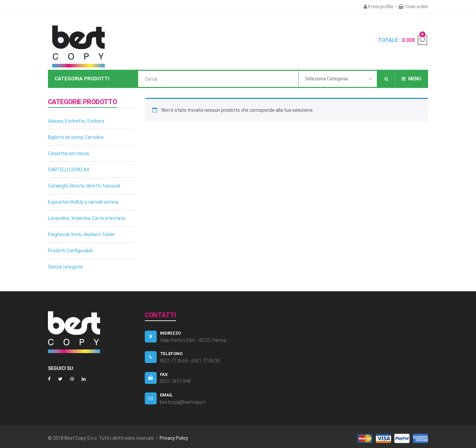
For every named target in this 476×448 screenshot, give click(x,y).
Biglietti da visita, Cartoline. (76, 137)
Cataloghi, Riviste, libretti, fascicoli (84, 186)
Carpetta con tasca (68, 153)
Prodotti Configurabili (70, 251)
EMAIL (167, 395)
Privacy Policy (174, 438)
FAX (164, 374)
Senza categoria (65, 267)
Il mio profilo (381, 7)
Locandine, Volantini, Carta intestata (86, 218)
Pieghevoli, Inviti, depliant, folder (81, 234)
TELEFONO (171, 354)
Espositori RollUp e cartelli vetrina (83, 202)
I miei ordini (416, 7)
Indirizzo (171, 333)
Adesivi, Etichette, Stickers (76, 121)
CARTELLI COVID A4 (68, 170)
